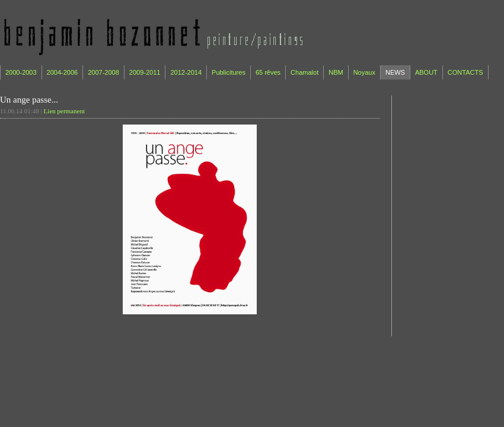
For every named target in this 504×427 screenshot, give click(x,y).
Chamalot (304, 72)
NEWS (395, 72)
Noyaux (364, 72)
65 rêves (268, 72)
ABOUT (426, 72)
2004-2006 (63, 72)
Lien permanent (64, 111)
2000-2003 (21, 72)
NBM (336, 72)
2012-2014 (186, 72)
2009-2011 (145, 72)
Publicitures (229, 72)
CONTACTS (465, 72)
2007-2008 (103, 72)
